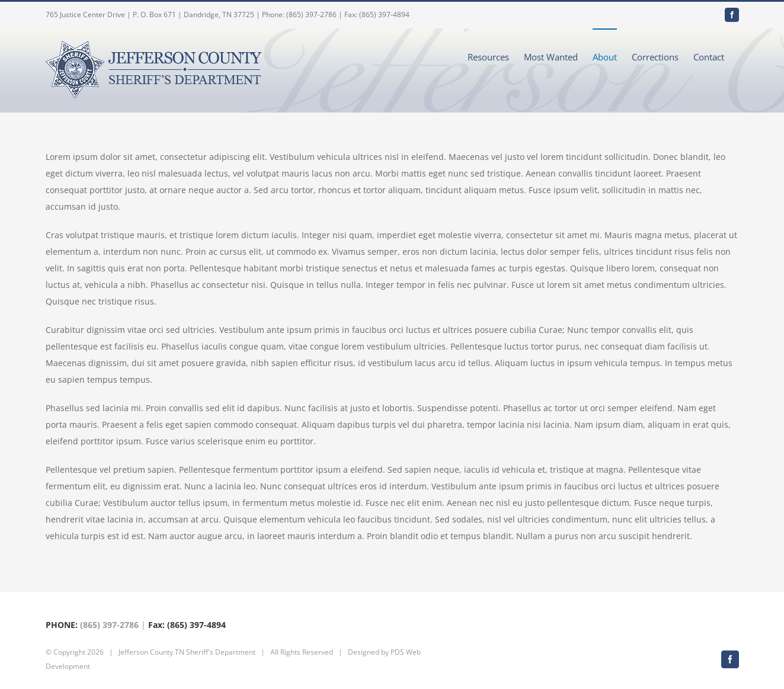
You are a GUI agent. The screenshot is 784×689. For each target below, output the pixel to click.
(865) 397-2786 (109, 625)
